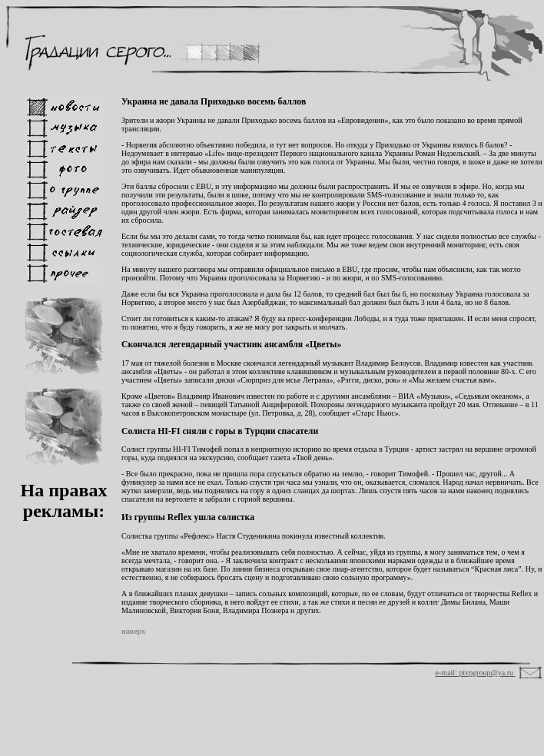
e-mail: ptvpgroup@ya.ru (476, 673)
